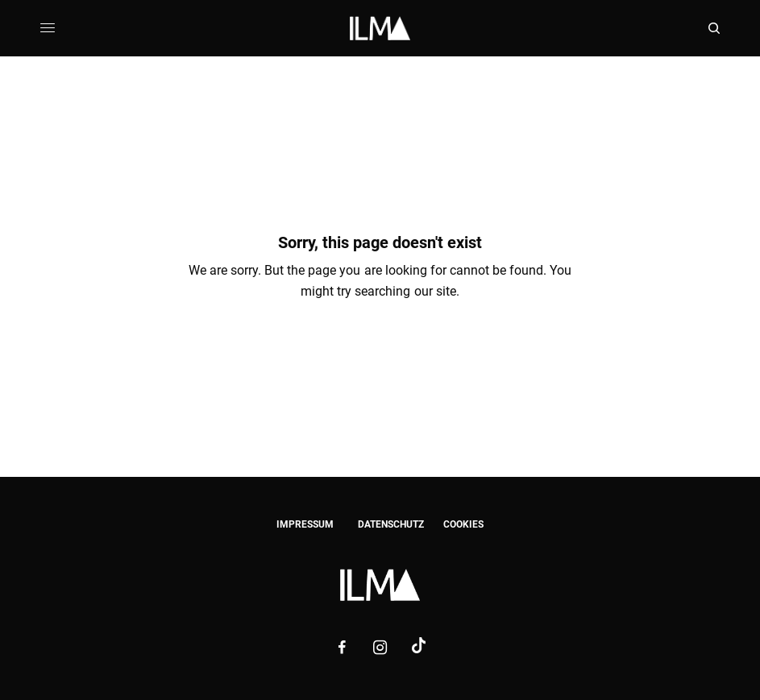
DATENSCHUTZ (391, 524)
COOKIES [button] (463, 524)
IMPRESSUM (305, 524)
